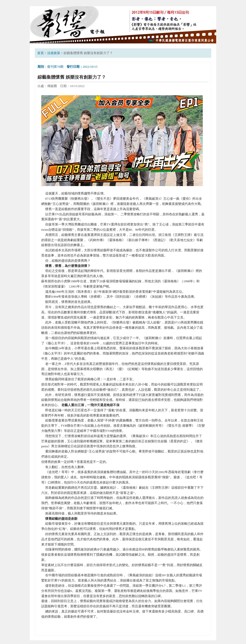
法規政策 (54, 53)
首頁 (41, 53)
